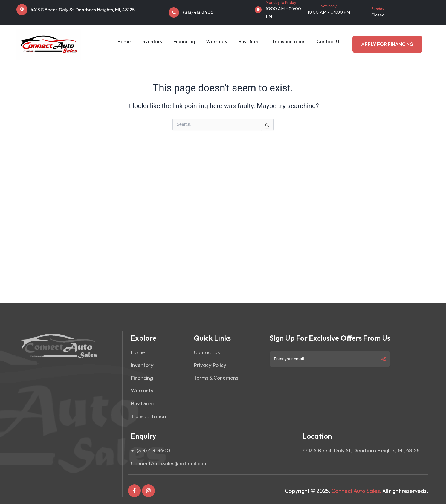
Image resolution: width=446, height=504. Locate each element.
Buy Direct (250, 41)
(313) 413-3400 (198, 12)
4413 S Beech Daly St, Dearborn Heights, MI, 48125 (83, 9)
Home (124, 41)
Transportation (289, 41)
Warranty (217, 41)
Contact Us (329, 41)
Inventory (152, 41)
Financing (184, 41)
